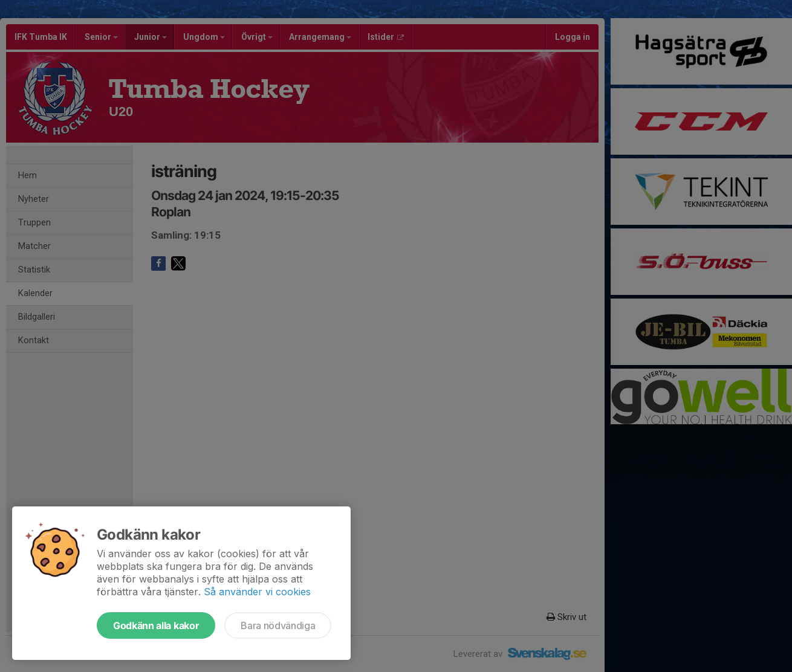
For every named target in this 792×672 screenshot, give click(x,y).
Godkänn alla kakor (156, 625)
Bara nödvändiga (278, 625)
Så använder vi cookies (257, 592)
